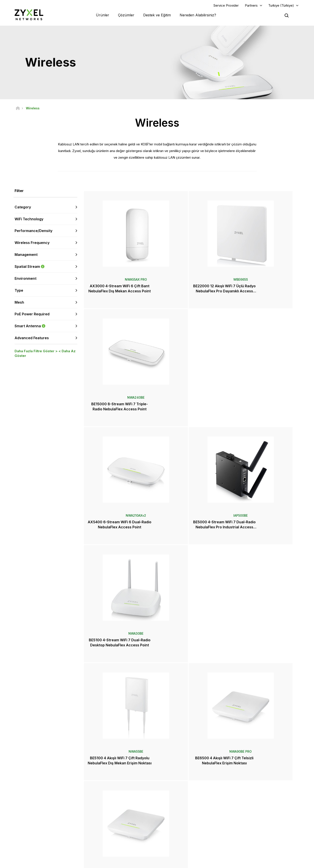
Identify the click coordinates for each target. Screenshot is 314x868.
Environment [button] (26, 279)
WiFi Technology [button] (29, 220)
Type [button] (19, 291)
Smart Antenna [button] (46, 327)
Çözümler (126, 15)
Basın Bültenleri (179, 818)
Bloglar (174, 840)
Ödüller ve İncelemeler (184, 825)
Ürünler (103, 15)
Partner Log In (253, 793)
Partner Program (254, 800)
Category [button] (23, 208)
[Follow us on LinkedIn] (33, 838)
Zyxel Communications (259, 847)
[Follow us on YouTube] (22, 838)
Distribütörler (178, 800)
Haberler (177, 811)
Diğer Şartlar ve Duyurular (111, 822)
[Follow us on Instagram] (55, 838)
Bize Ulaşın (157, 760)
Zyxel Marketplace (181, 793)
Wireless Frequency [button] (32, 244)
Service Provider (226, 6)
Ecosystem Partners (257, 807)
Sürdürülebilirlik (254, 833)
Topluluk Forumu (105, 800)
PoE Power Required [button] (32, 315)
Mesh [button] (19, 303)
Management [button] (26, 256)
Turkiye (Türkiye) (281, 6)
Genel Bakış (102, 793)
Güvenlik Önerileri (106, 815)
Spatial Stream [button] (46, 267)
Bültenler (175, 833)
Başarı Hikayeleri (255, 840)
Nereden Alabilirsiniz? (198, 15)
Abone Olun (63, 811)
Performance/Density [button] (33, 232)
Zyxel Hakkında (254, 825)
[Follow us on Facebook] (10, 838)
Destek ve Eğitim (157, 15)
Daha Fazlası (192, 675)
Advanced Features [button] (32, 339)
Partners (251, 6)
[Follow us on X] (44, 838)
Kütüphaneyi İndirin (107, 807)
